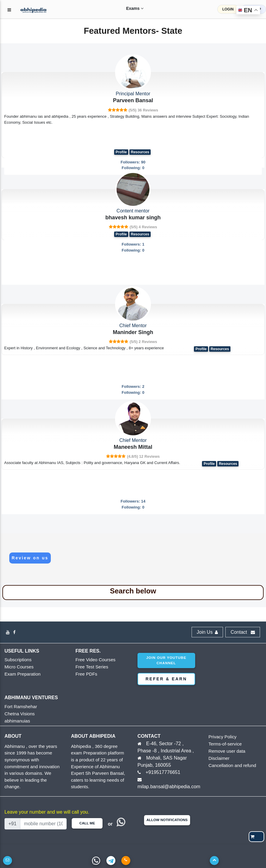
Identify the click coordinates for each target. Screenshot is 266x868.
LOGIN (228, 9)
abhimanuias (16, 721)
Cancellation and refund (229, 766)
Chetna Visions (17, 714)
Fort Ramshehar (19, 707)
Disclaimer (218, 758)
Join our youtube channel (166, 660)
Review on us (30, 558)
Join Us (207, 632)
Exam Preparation (20, 674)
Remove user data (224, 751)
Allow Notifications (167, 820)
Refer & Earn (166, 679)
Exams (129, 8)
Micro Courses (17, 667)
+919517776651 (163, 772)
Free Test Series (90, 667)
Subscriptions (16, 660)
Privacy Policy (221, 737)
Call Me (87, 823)
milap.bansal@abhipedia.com (169, 787)
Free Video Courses (93, 660)
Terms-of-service (223, 744)
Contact (243, 632)
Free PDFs (85, 674)
